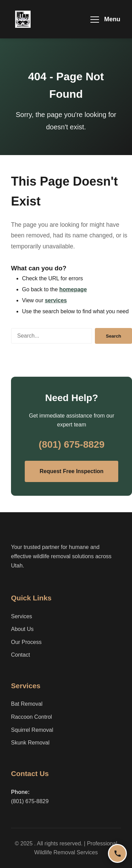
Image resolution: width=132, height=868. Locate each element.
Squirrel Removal (32, 730)
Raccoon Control (31, 717)
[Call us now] (117, 853)
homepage (73, 289)
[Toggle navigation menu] (105, 19)
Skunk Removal (30, 743)
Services (21, 616)
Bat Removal (27, 704)
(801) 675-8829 (71, 444)
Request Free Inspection (71, 471)
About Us (22, 629)
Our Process (26, 642)
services (56, 300)
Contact (20, 655)
